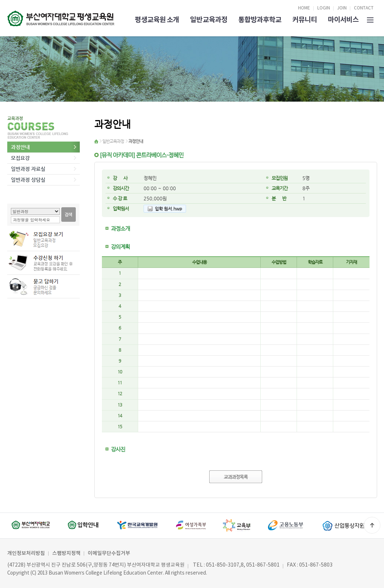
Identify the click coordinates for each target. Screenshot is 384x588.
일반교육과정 (208, 20)
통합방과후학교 (260, 20)
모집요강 (20, 158)
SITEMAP (370, 19)
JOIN (342, 8)
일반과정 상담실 (28, 180)
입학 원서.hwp (168, 209)
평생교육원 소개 (157, 20)
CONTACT (364, 8)
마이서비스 (343, 20)
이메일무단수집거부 (109, 553)
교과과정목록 (236, 477)
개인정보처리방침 (26, 553)
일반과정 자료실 (28, 169)
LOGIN (324, 8)
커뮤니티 (305, 20)
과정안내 (20, 147)
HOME (304, 8)
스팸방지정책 (66, 553)
